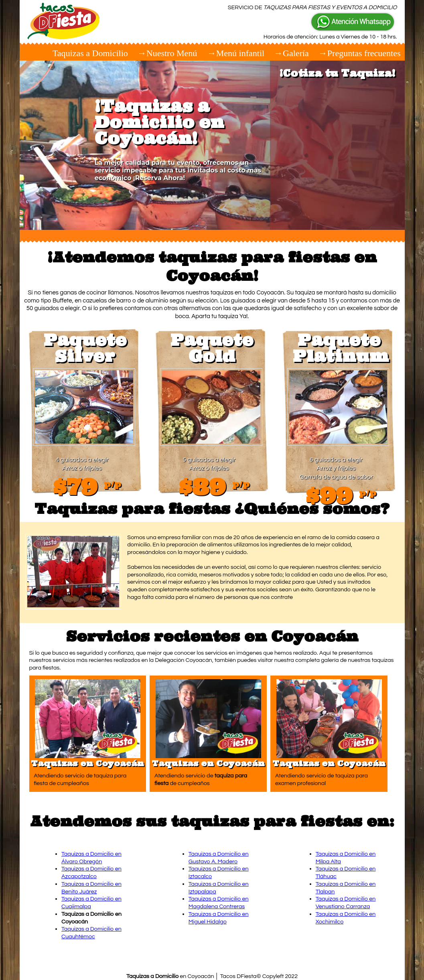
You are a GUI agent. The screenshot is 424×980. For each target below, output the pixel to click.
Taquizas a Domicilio (90, 53)
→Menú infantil (236, 53)
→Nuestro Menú (168, 53)
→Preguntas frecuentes (360, 53)
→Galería (291, 53)
